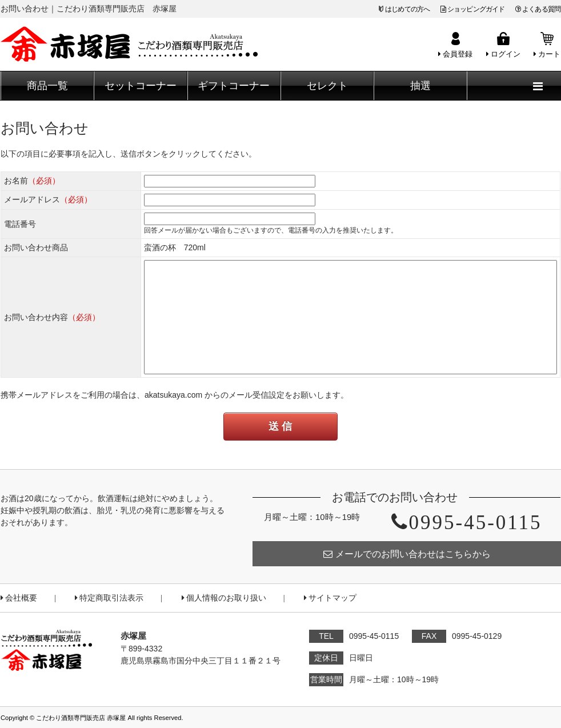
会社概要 (19, 598)
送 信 (280, 426)
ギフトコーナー (234, 86)
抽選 (420, 86)
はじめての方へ (407, 9)
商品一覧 (47, 86)
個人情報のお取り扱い (224, 598)
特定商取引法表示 (109, 598)
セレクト (327, 86)
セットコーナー (141, 86)
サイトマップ (330, 598)
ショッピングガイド (473, 9)
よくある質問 (538, 9)
